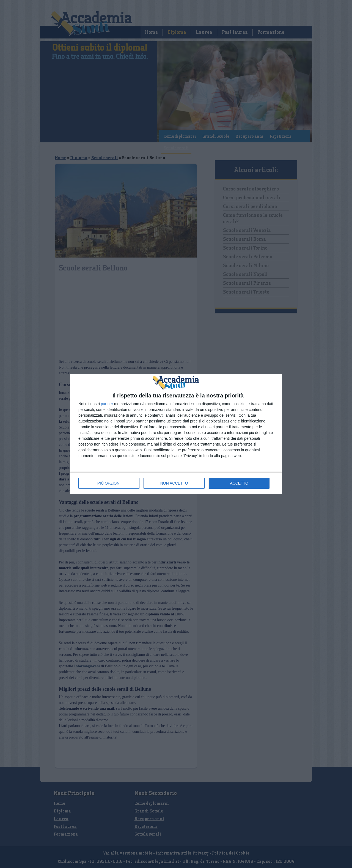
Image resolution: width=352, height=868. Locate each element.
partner (107, 404)
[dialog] (176, 434)
